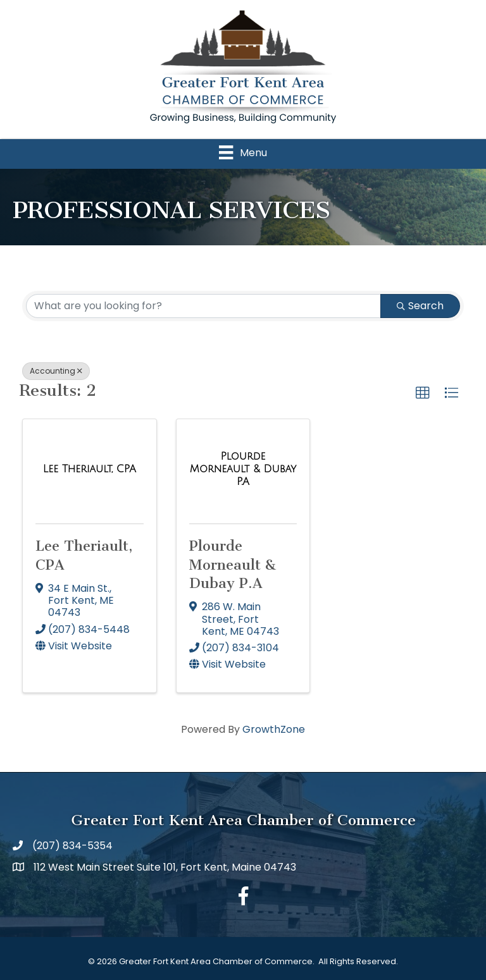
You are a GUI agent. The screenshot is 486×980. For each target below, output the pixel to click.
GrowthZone (274, 729)
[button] (423, 393)
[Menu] (243, 152)
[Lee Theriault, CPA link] (90, 469)
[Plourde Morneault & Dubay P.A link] (243, 469)
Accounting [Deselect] (56, 371)
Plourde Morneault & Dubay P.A (233, 565)
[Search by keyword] (203, 306)
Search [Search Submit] (420, 306)
